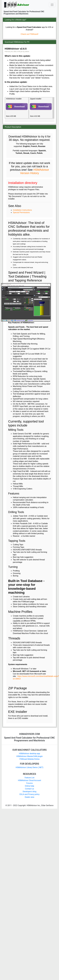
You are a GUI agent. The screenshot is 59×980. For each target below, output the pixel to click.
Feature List (30, 778)
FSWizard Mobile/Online (29, 759)
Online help (29, 786)
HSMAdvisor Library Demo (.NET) (29, 767)
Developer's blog (29, 792)
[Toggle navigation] (52, 5)
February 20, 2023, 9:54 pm (14, 52)
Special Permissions (21, 212)
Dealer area (29, 797)
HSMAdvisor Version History (35, 171)
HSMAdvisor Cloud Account (29, 780)
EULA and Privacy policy (29, 794)
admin (27, 52)
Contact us (29, 789)
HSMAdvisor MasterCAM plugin (29, 756)
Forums (29, 783)
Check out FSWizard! (29, 34)
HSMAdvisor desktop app (29, 754)
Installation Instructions (22, 210)
